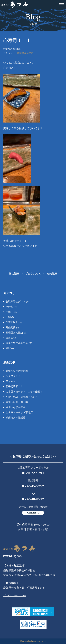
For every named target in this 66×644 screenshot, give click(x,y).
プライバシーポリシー (15, 595)
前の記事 (14, 274)
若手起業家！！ (14, 386)
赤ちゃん (11, 381)
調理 (10, 348)
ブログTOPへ (33, 274)
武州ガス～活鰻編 (16, 418)
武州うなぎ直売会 (16, 407)
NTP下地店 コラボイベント (22, 397)
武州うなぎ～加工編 (17, 402)
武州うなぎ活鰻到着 (17, 371)
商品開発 (12, 327)
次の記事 (52, 274)
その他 (12, 307)
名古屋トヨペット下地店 (19, 412)
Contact (31, 513)
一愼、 (12, 312)
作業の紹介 (14, 322)
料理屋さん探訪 (25, 53)
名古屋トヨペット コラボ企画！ (24, 392)
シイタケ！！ (13, 376)
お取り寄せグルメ (17, 301)
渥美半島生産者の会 (19, 343)
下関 (10, 317)
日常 (11, 338)
